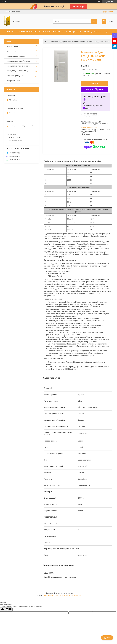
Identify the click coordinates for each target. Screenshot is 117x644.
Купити (94, 83)
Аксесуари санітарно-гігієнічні (18, 66)
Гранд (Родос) (72, 42)
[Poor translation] (9, 609)
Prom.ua (70, 593)
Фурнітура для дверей (16, 56)
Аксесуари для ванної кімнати (19, 61)
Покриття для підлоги (15, 76)
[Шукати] (94, 21)
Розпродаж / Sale (92, 32)
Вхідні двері (72, 32)
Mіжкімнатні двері (14, 46)
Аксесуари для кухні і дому (17, 71)
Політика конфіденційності (72, 595)
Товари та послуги (28, 32)
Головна (10, 32)
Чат (107, 638)
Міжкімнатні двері (51, 32)
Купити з (94, 89)
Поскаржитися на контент (53, 595)
